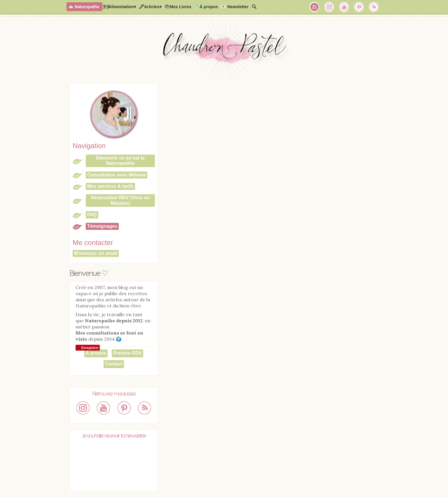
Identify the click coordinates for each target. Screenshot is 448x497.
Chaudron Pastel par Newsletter (314, 7)
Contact (114, 364)
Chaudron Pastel (224, 51)
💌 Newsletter (235, 7)
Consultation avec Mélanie (117, 175)
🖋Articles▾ (150, 7)
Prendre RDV (128, 353)
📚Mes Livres (178, 7)
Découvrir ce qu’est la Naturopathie (120, 161)
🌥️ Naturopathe (84, 7)
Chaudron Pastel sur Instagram (329, 7)
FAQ (92, 215)
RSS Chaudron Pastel (374, 7)
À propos (96, 353)
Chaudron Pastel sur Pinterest (359, 7)
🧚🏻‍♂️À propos (206, 7)
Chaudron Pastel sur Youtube (344, 7)
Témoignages (102, 226)
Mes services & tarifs (110, 186)
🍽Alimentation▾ (120, 7)
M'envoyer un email (96, 253)
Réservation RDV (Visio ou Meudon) (120, 200)
